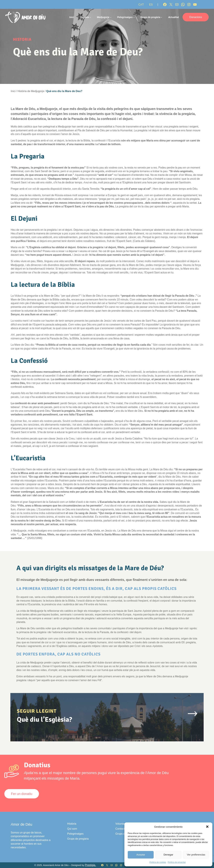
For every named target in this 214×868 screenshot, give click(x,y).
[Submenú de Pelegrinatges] (134, 17)
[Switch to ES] (151, 5)
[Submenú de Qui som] (90, 17)
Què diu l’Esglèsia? (44, 720)
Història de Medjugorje (31, 91)
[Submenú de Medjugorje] (111, 17)
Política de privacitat (177, 862)
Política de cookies (158, 862)
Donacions (196, 17)
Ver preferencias (196, 855)
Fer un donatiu (22, 794)
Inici (72, 17)
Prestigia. (90, 865)
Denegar (168, 855)
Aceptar (141, 855)
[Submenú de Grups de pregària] (162, 17)
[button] (207, 827)
